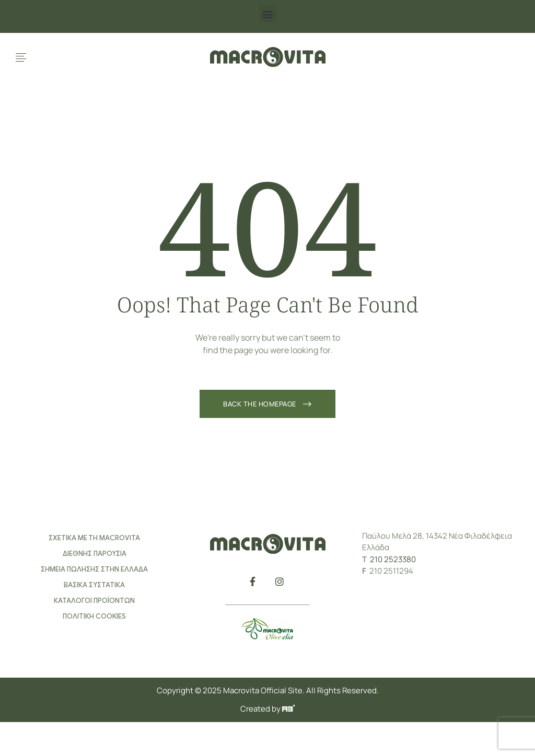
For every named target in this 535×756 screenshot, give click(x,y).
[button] (268, 14)
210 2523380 (393, 559)
